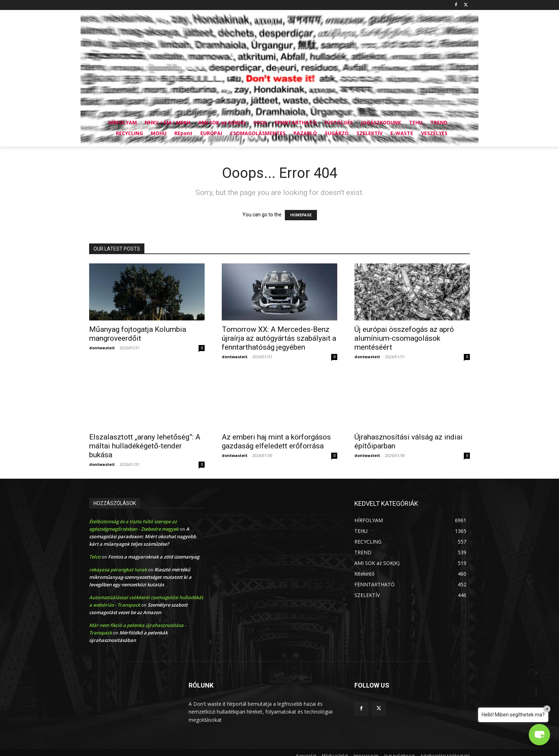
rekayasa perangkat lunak (118, 570)
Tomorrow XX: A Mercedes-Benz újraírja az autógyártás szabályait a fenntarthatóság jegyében (279, 338)
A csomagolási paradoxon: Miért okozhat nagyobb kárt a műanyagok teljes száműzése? (143, 536)
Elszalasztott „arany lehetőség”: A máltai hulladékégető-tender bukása (145, 446)
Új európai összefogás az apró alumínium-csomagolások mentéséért (404, 338)
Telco (95, 557)
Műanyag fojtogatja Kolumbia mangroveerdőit (138, 334)
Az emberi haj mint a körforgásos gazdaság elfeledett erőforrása (276, 441)
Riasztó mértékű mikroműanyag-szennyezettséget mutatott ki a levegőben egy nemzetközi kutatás (140, 577)
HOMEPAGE (301, 215)
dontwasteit (102, 348)
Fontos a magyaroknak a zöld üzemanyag (154, 557)
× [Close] (547, 709)
